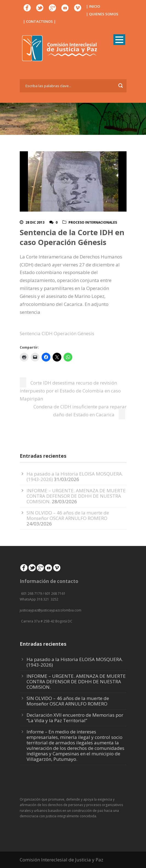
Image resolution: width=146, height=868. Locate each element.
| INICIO (93, 6)
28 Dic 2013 (35, 222)
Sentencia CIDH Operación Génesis (57, 333)
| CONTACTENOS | (39, 21)
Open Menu (119, 40)
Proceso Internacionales (93, 222)
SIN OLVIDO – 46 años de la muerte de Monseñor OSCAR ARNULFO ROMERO (68, 515)
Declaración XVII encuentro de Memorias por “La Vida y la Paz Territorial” (75, 718)
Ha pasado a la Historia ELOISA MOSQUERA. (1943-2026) (75, 662)
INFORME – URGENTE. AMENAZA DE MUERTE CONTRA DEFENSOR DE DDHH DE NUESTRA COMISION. (76, 496)
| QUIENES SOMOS (102, 14)
